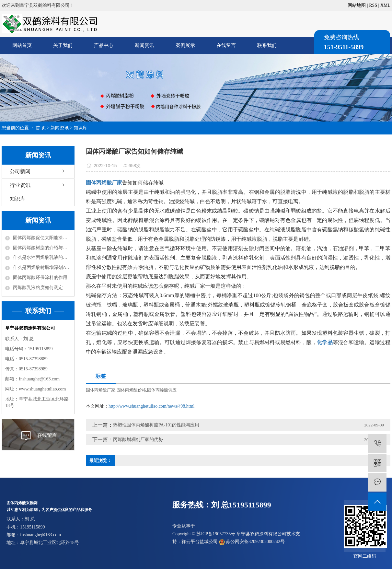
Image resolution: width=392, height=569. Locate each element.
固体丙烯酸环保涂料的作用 (40, 278)
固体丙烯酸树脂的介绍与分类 (42, 248)
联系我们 (267, 45)
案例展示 (185, 45)
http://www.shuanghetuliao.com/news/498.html (151, 406)
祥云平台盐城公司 (200, 542)
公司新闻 (20, 171)
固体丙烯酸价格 (131, 390)
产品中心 (104, 45)
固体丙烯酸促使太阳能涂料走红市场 (42, 238)
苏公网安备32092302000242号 (252, 542)
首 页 (41, 128)
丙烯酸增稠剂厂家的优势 (138, 440)
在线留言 (226, 45)
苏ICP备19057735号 (216, 534)
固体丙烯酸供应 (162, 390)
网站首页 (22, 45)
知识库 (80, 128)
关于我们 (63, 45)
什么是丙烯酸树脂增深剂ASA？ (42, 267)
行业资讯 (20, 185)
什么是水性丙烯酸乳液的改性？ (42, 257)
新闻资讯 (144, 45)
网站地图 (357, 5)
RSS (373, 5)
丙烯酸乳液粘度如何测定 (38, 288)
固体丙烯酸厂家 (101, 390)
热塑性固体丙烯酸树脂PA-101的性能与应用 (156, 425)
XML (385, 5)
